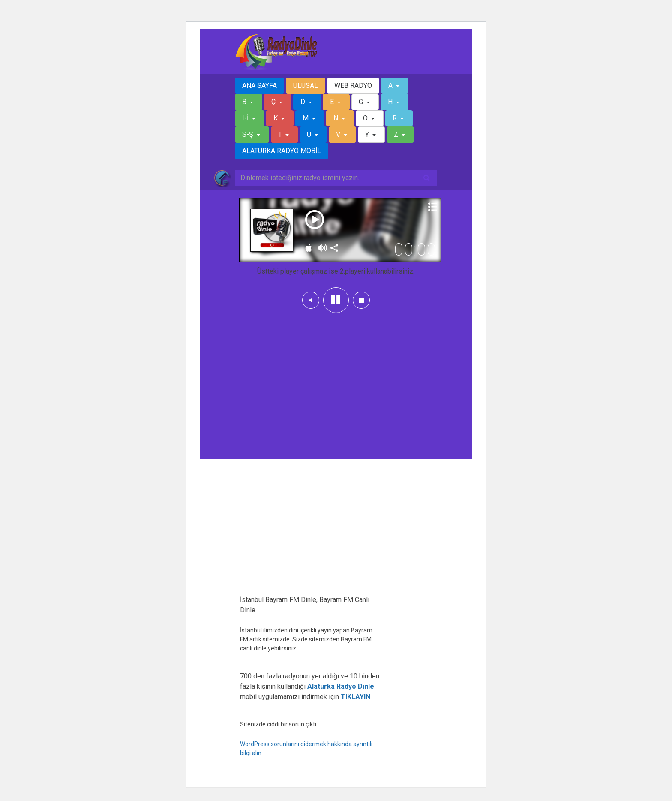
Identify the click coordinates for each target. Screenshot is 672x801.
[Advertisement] (336, 380)
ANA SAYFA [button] (259, 86)
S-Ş (249, 134)
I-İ (246, 118)
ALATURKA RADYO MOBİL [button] (282, 151)
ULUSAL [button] (306, 86)
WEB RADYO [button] (353, 86)
